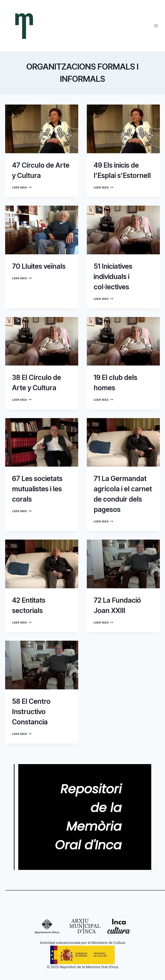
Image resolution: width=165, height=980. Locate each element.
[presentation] (42, 129)
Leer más (22, 187)
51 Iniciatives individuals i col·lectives (113, 277)
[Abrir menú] (156, 26)
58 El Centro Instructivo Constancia (31, 712)
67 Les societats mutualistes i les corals (37, 489)
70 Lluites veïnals (39, 266)
